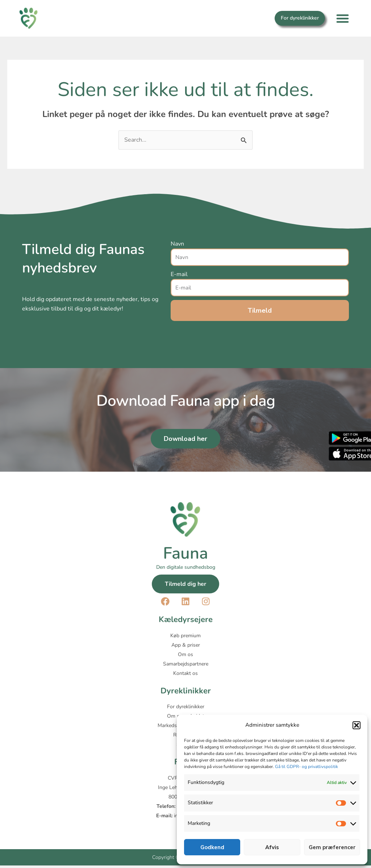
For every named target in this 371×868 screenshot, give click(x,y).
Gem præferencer (332, 847)
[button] (357, 725)
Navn (177, 244)
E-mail (179, 274)
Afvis (272, 847)
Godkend (212, 847)
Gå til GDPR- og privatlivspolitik (307, 767)
